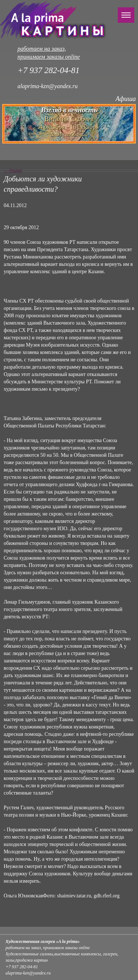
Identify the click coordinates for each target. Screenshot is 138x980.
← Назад (13, 170)
